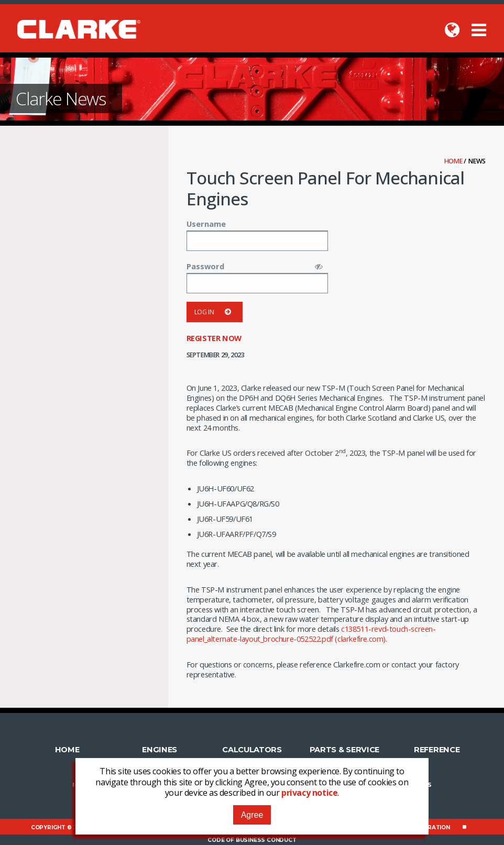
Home (454, 161)
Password (205, 266)
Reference (437, 749)
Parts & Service (345, 749)
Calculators (252, 749)
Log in (215, 312)
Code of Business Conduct (252, 839)
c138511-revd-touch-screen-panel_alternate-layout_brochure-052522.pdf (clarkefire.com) (311, 634)
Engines (160, 749)
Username (206, 224)
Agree (252, 815)
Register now (214, 338)
